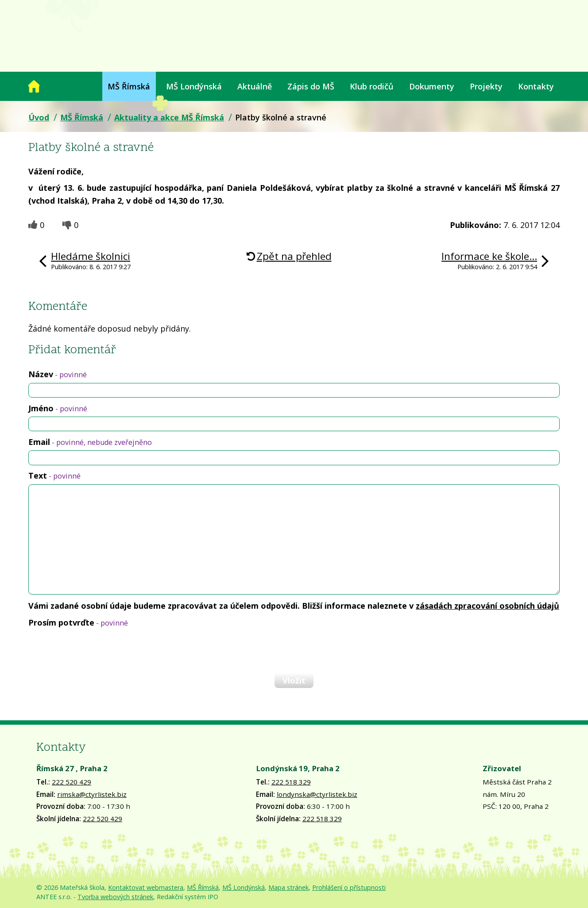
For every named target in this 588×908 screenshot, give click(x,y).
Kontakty (536, 86)
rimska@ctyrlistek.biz (92, 794)
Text (54, 475)
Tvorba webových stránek (115, 897)
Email (90, 442)
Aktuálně (255, 86)
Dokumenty (432, 86)
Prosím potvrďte (78, 622)
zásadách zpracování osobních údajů (487, 606)
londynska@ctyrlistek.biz (317, 794)
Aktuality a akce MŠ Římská (169, 117)
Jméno (58, 408)
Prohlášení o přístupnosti (349, 887)
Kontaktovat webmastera (146, 887)
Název (58, 374)
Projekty (486, 86)
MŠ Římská (129, 86)
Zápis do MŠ (311, 86)
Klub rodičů (371, 86)
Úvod (34, 86)
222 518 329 (291, 782)
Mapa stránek (288, 887)
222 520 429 (72, 782)
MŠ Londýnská (194, 86)
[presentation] (96, 650)
